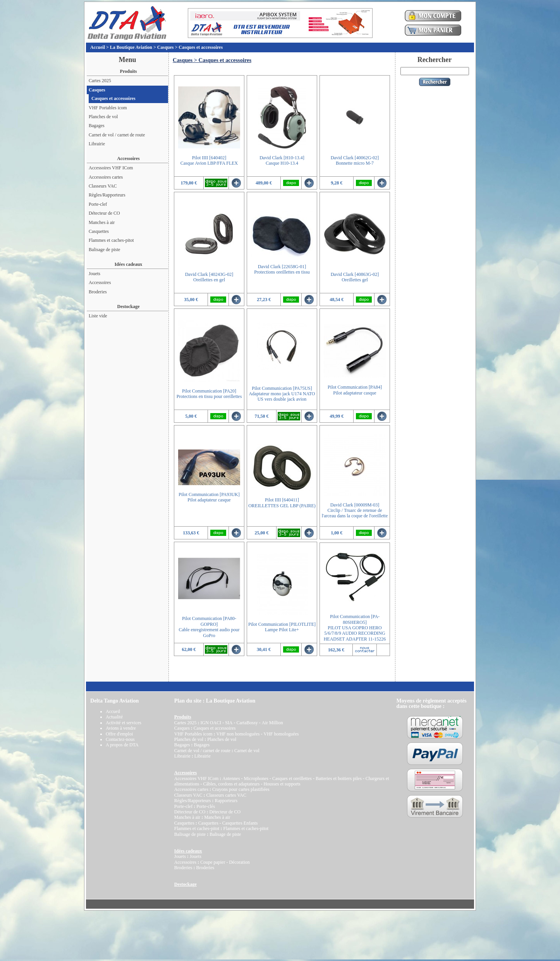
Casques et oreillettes (292, 778)
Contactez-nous (120, 739)
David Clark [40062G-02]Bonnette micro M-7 (355, 160)
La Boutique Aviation (131, 47)
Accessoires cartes (106, 177)
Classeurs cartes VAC (226, 795)
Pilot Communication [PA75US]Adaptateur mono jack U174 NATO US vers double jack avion (282, 394)
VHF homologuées (281, 734)
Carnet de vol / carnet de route (117, 135)
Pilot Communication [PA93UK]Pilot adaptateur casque (209, 497)
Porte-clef (98, 204)
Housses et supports (282, 784)
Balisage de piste (104, 250)
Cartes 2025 (100, 81)
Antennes (231, 778)
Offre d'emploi (119, 734)
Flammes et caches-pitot (111, 240)
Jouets (94, 274)
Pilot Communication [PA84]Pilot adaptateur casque (355, 390)
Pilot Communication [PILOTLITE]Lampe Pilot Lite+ (282, 627)
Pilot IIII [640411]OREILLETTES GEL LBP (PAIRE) (282, 503)
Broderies (98, 292)
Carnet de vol (247, 751)
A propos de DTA (122, 745)
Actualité (114, 717)
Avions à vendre (121, 728)
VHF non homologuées (238, 734)
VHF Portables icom (108, 108)
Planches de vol (103, 117)
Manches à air (102, 222)
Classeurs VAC (103, 186)
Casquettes (99, 231)
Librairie (97, 144)
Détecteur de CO (104, 213)
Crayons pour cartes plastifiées (241, 789)
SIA (229, 723)
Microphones (256, 778)
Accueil (98, 47)
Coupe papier (213, 862)
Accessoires (100, 282)
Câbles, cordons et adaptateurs (231, 784)
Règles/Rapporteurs (107, 195)
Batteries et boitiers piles (339, 778)
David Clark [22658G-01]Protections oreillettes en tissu (282, 269)
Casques (166, 47)
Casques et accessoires (201, 47)
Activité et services (124, 723)
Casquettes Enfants (240, 823)
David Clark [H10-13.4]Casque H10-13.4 (282, 160)
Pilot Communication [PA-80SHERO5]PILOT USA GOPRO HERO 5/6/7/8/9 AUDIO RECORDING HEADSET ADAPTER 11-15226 (355, 628)
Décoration (239, 862)
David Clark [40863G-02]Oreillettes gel (355, 277)
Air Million (272, 723)
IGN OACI (211, 723)
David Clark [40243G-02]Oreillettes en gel (209, 277)
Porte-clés (206, 806)
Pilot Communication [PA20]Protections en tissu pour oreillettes (209, 394)
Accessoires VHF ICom (111, 168)
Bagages (97, 126)
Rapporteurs (226, 801)
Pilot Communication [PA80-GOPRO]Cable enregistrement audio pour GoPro (209, 627)
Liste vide (98, 316)
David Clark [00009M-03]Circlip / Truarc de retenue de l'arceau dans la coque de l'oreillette (355, 511)
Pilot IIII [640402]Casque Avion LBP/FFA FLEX (209, 160)
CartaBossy (247, 723)
